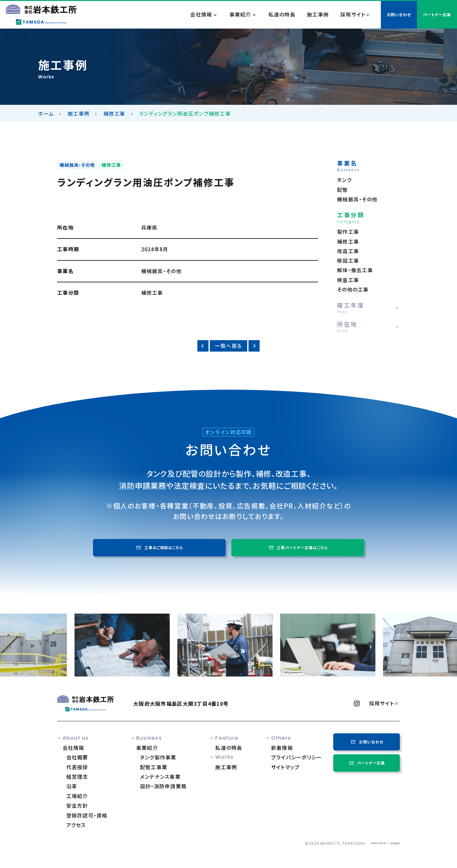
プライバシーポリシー (297, 757)
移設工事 (348, 261)
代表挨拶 (77, 767)
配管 (343, 190)
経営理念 (77, 777)
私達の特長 (282, 14)
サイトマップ (285, 767)
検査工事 (348, 280)
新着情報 (282, 748)
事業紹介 (240, 14)
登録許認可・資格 (87, 815)
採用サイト (353, 14)
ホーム (46, 113)
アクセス (76, 825)
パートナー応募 (367, 763)
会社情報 (201, 14)
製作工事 (348, 232)
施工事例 (318, 14)
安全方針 (77, 805)
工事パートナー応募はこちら (298, 547)
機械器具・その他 (77, 165)
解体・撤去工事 (355, 270)
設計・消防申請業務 (163, 786)
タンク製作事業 (158, 757)
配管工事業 (154, 767)
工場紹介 (77, 796)
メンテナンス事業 (160, 777)
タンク (344, 180)
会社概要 (77, 757)
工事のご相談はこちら (159, 547)
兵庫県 (149, 228)
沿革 (72, 786)
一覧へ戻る (228, 346)
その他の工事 (353, 289)
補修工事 (114, 113)
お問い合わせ (366, 742)
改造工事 (348, 251)
